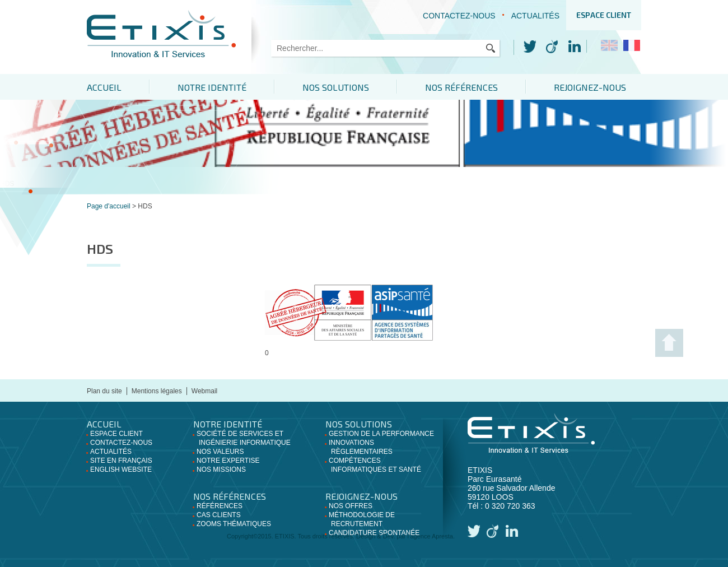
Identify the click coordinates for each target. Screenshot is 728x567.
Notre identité (212, 87)
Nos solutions (336, 87)
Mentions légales (157, 391)
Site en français (121, 461)
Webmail (204, 391)
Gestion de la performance (381, 434)
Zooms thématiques (234, 524)
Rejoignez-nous (590, 87)
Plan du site (104, 391)
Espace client (604, 15)
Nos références (461, 87)
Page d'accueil (109, 206)
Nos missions (221, 470)
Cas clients (219, 515)
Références (220, 506)
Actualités (535, 16)
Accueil (104, 87)
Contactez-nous (459, 16)
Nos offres (351, 506)
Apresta (442, 536)
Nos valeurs (220, 452)
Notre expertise (228, 461)
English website (121, 470)
